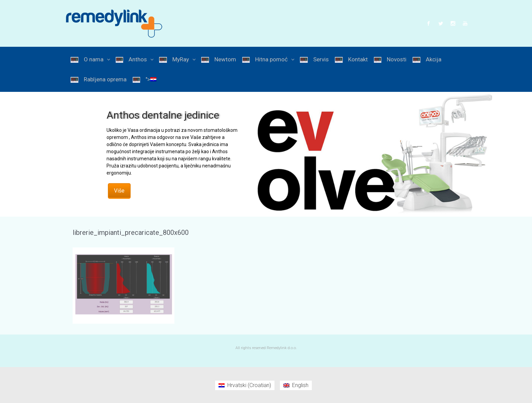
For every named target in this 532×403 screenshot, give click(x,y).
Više (119, 190)
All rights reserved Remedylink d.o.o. (266, 348)
